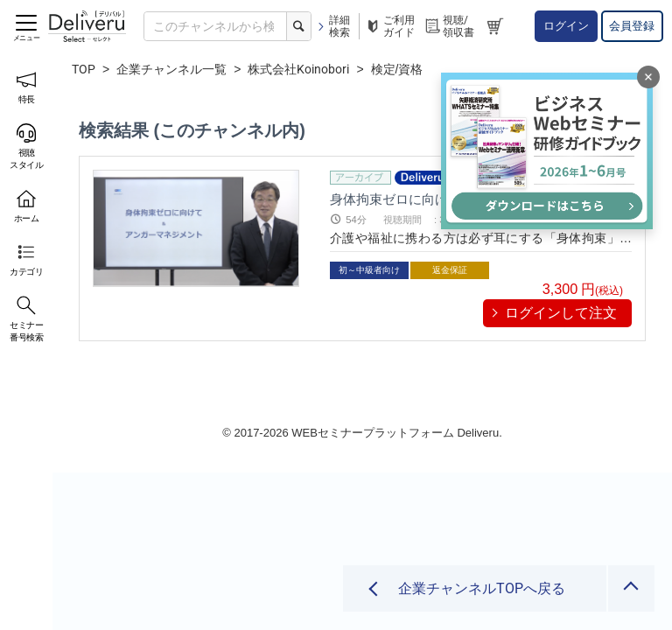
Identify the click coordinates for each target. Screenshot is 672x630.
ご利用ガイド (389, 26)
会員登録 (632, 26)
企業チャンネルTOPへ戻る (480, 588)
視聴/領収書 (449, 26)
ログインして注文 (561, 313)
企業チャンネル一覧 (171, 69)
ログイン (566, 26)
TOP (84, 69)
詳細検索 (333, 26)
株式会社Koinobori (298, 69)
